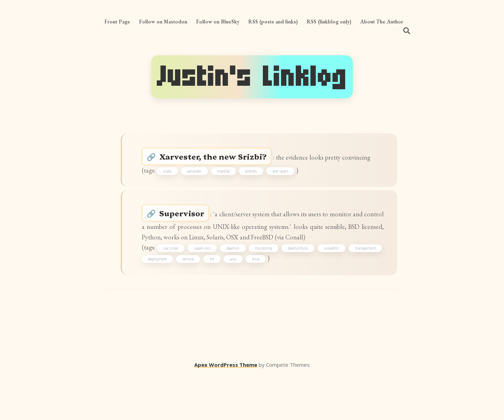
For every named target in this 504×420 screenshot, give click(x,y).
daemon (253, 289)
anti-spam (287, 188)
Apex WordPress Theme (226, 410)
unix (274, 302)
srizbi (174, 188)
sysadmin (366, 289)
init (252, 302)
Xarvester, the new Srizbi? (220, 159)
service (228, 302)
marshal (230, 188)
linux (296, 302)
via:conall (182, 289)
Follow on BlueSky (218, 22)
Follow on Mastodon (163, 22)
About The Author (382, 22)
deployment (198, 302)
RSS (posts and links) (273, 22)
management (162, 302)
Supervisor (188, 236)
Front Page (117, 22)
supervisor (218, 289)
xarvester (201, 188)
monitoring (288, 289)
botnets (258, 188)
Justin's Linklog (252, 77)
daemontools (327, 289)
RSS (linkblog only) (329, 22)
